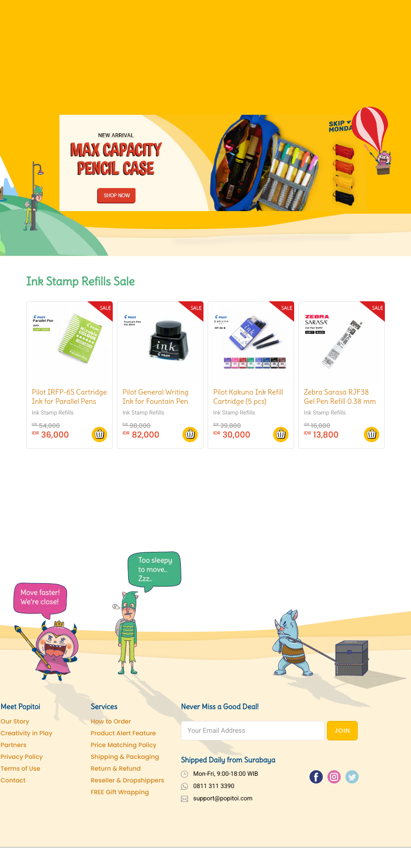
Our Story (15, 722)
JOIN (343, 731)
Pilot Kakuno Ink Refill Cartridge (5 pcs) (248, 397)
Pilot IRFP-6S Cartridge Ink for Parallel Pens (69, 397)
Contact (13, 781)
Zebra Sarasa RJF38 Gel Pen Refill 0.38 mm (340, 397)
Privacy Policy (22, 757)
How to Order (111, 722)
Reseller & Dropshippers (128, 781)
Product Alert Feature (123, 733)
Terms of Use (20, 769)
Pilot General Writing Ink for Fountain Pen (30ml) (156, 401)
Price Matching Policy (124, 745)
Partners (14, 745)
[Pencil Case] (213, 163)
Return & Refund (116, 769)
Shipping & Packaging (125, 757)
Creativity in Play (26, 733)
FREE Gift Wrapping (120, 792)
